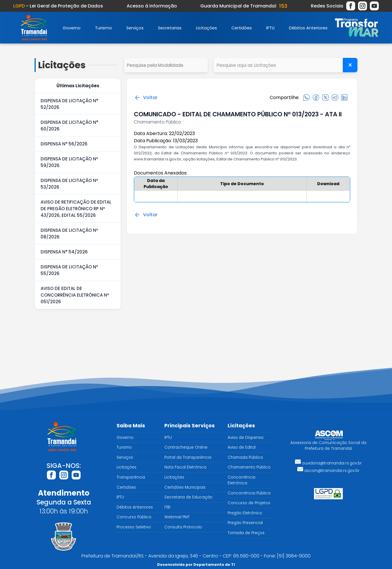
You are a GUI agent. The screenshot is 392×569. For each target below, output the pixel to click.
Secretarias (170, 28)
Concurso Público (134, 517)
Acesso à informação (152, 6)
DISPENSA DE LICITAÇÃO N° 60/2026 (69, 126)
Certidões (242, 28)
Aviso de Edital (242, 447)
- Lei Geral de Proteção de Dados (58, 6)
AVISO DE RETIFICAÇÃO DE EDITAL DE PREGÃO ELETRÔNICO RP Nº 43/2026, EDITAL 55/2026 (76, 209)
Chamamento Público (249, 467)
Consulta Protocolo (183, 527)
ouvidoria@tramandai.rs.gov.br (328, 463)
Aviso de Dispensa (246, 438)
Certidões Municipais (185, 487)
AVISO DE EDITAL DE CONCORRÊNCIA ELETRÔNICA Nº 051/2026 (75, 295)
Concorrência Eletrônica (241, 480)
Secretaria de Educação (188, 497)
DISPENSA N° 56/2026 (64, 144)
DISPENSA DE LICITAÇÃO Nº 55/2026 (69, 270)
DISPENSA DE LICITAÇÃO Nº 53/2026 (69, 184)
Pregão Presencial (245, 523)
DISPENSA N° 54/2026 (64, 252)
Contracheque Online (186, 447)
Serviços (135, 28)
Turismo (103, 28)
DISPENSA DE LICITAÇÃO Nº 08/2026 (69, 234)
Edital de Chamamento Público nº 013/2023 (257, 159)
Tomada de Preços (246, 533)
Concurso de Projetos (249, 503)
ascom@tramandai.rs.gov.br (328, 471)
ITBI (167, 507)
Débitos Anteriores (308, 28)
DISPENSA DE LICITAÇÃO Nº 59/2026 (69, 162)
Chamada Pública (245, 457)
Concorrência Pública (249, 493)
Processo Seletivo (134, 527)
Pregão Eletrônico (245, 513)
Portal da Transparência (188, 457)
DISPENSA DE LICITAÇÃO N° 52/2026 (69, 104)
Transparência (131, 477)
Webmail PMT (177, 517)
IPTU (270, 28)
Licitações (207, 28)
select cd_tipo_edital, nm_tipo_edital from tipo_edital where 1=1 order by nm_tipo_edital (166, 65)
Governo (72, 28)
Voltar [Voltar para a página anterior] (146, 98)
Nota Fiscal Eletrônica (185, 467)
